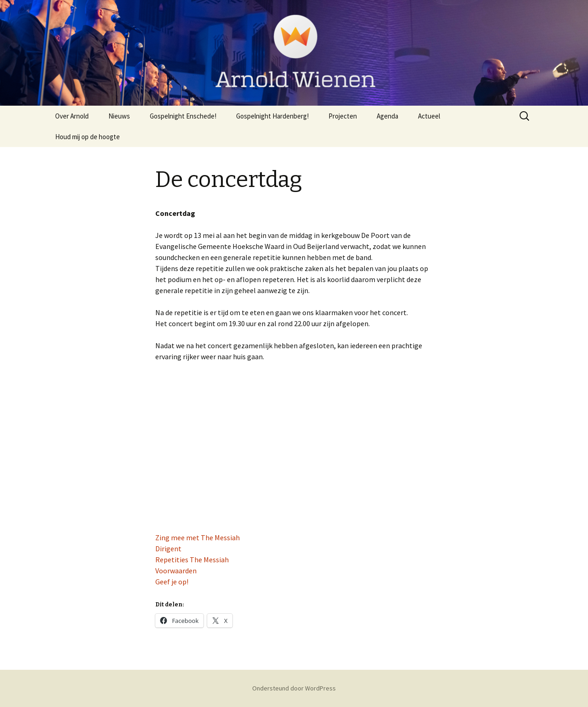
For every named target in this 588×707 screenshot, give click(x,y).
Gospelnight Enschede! (183, 116)
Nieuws (119, 116)
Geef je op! (172, 582)
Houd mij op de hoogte (88, 137)
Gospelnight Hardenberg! (272, 116)
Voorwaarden (176, 571)
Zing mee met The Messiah (198, 537)
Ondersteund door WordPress (294, 688)
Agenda (387, 116)
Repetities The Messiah (192, 560)
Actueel (429, 116)
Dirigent (168, 549)
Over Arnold (72, 116)
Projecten (343, 116)
